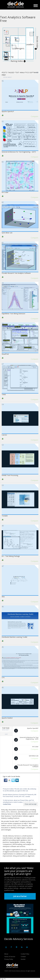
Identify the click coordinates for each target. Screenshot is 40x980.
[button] (6, 780)
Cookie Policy (25, 954)
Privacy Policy (9, 959)
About (6, 954)
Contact (23, 957)
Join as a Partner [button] (20, 896)
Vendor (23, 959)
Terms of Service (10, 957)
